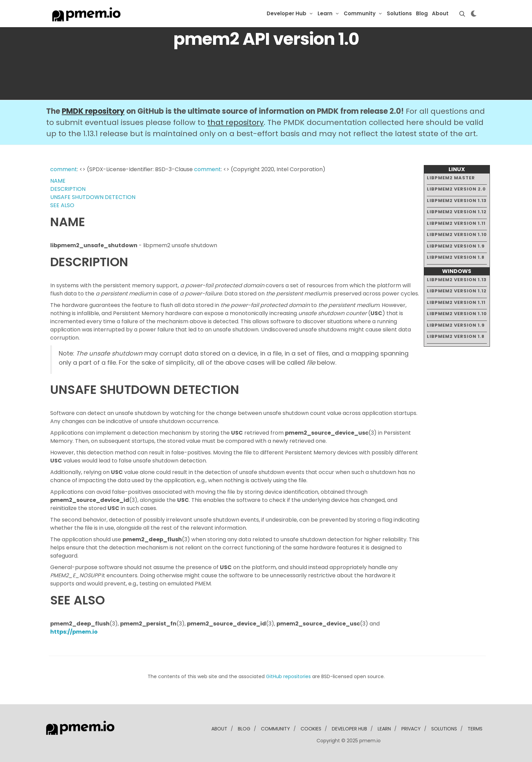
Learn (325, 13)
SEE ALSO (62, 205)
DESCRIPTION (68, 189)
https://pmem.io (74, 632)
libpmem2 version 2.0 (456, 189)
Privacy (411, 729)
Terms (475, 729)
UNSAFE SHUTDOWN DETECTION (93, 197)
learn (384, 729)
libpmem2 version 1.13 (457, 201)
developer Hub (349, 729)
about (219, 729)
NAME (58, 181)
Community (360, 13)
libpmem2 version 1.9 (456, 246)
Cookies (311, 729)
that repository (235, 122)
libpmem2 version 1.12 (457, 212)
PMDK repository (93, 111)
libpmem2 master (451, 178)
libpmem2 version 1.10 (457, 234)
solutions (444, 729)
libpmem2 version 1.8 (456, 257)
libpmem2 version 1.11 (456, 223)
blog (244, 729)
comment (64, 169)
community (275, 729)
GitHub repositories (288, 676)
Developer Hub (287, 13)
